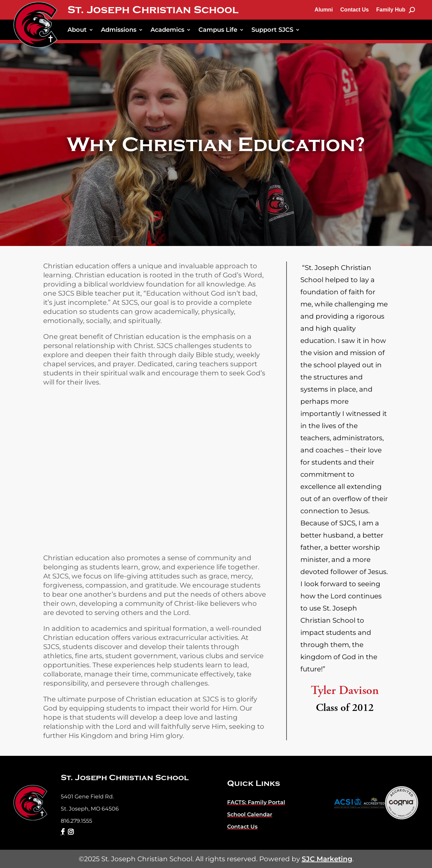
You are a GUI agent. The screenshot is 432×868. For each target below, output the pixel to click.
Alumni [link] (324, 10)
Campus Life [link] (218, 30)
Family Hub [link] (391, 10)
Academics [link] (167, 30)
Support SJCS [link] (272, 30)
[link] (35, 25)
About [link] (77, 30)
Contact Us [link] (354, 10)
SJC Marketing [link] (327, 859)
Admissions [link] (119, 30)
